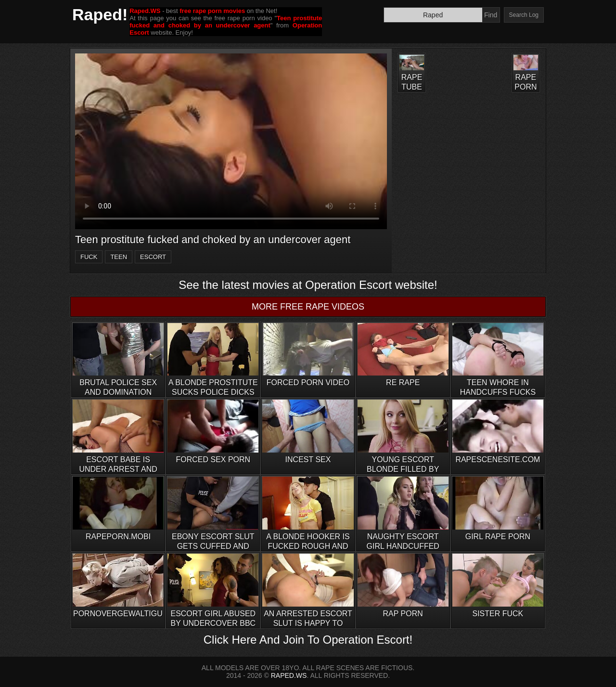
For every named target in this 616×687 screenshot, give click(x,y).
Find (491, 15)
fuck (89, 257)
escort (153, 257)
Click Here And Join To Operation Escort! (308, 640)
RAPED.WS (289, 675)
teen (119, 257)
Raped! (100, 14)
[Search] (433, 15)
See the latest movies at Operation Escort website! (308, 285)
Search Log (524, 15)
